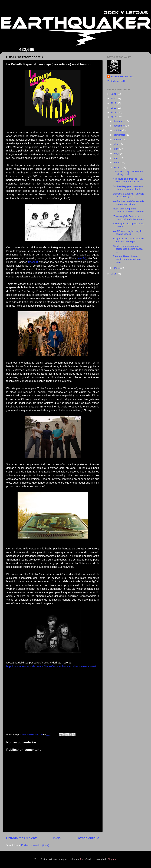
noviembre (119, 126)
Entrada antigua (88, 838)
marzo (117, 163)
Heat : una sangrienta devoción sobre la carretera (129, 210)
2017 (114, 112)
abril (116, 158)
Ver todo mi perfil (116, 81)
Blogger (112, 859)
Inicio (57, 838)
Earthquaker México (122, 77)
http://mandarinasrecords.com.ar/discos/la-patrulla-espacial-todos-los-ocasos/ (51, 666)
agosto (117, 140)
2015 (114, 274)
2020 (114, 98)
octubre (118, 130)
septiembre (120, 135)
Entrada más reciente (22, 838)
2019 (114, 103)
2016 (114, 117)
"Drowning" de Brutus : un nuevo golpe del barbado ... (129, 218)
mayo (117, 153)
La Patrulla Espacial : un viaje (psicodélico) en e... (129, 195)
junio (116, 149)
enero (117, 268)
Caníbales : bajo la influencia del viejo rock (128, 173)
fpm (82, 859)
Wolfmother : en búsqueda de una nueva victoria (129, 203)
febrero (118, 167)
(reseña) (81, 258)
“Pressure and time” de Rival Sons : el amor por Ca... (128, 180)
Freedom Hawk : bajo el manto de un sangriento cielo (127, 259)
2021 (114, 94)
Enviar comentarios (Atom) (35, 845)
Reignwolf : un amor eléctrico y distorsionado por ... (128, 240)
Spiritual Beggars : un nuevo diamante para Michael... (128, 188)
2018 (114, 108)
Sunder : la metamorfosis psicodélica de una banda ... (128, 249)
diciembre (119, 121)
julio (116, 144)
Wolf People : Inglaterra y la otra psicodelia (128, 233)
